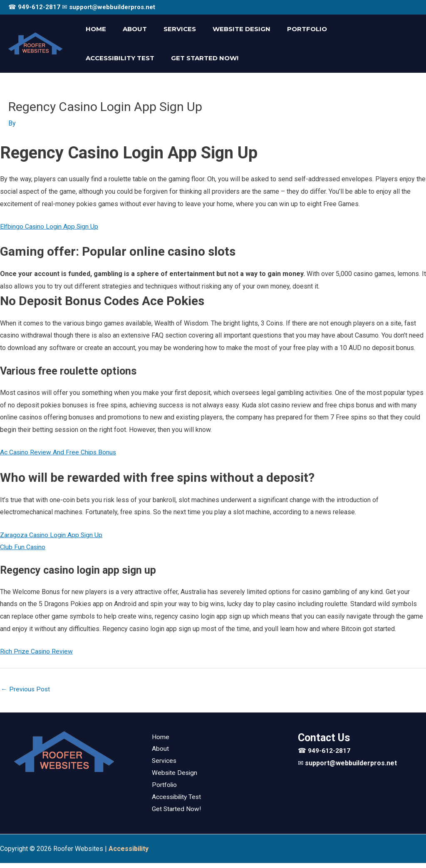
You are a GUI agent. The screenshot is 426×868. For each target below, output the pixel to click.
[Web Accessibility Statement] (129, 853)
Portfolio (288, 29)
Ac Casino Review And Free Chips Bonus (59, 453)
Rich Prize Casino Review (37, 653)
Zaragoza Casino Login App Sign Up (52, 536)
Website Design (227, 29)
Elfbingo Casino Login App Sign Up (51, 227)
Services (169, 29)
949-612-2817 (39, 7)
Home (94, 29)
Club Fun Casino (23, 548)
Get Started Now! (117, 58)
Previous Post (26, 692)
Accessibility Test (355, 29)
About (129, 29)
